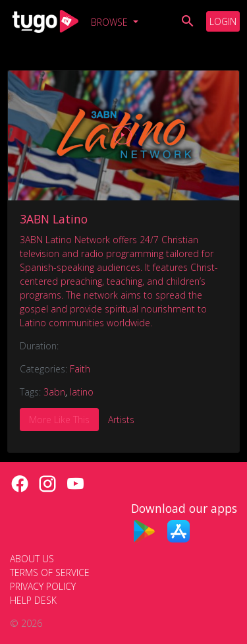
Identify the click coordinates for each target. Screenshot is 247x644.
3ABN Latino (54, 219)
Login (223, 21)
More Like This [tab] (59, 420)
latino (82, 392)
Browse (111, 22)
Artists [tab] (121, 420)
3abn (54, 392)
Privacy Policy (43, 586)
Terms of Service (50, 572)
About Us (32, 559)
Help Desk (33, 600)
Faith (80, 369)
